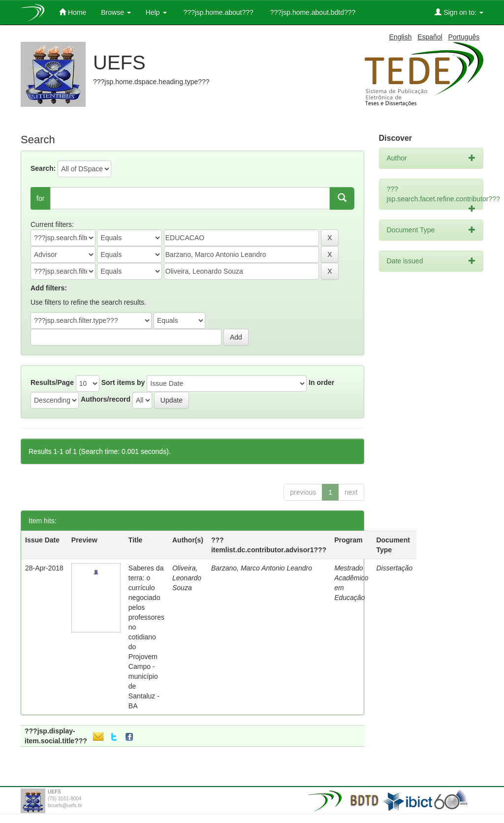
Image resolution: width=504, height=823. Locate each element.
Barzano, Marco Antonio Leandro (262, 568)
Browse (116, 12)
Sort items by (123, 382)
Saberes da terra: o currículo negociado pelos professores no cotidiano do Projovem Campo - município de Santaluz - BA (146, 637)
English (401, 37)
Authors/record (106, 399)
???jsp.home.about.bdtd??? (312, 12)
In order (321, 382)
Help (156, 12)
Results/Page (52, 382)
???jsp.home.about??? (218, 12)
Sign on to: (459, 12)
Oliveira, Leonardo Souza (187, 578)
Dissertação (394, 568)
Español (430, 37)
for (40, 198)
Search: (43, 168)
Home (73, 12)
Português (464, 37)
